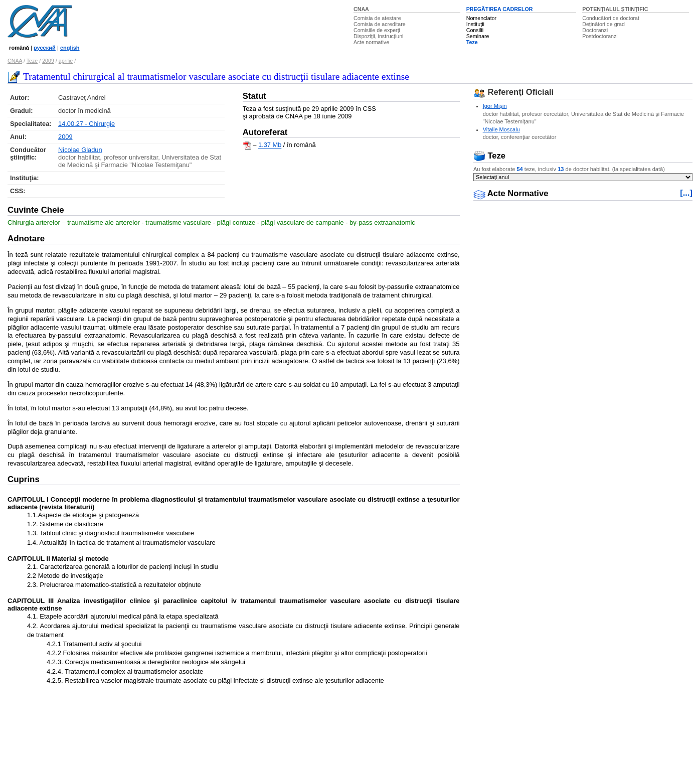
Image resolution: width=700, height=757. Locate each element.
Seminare (478, 36)
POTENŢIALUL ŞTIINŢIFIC (615, 9)
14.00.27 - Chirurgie (86, 124)
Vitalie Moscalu (501, 129)
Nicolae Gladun (80, 150)
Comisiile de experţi (377, 30)
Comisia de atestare (377, 18)
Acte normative (371, 42)
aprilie (66, 61)
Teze (472, 42)
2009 (48, 61)
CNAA (361, 9)
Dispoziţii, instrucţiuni (379, 36)
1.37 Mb (270, 145)
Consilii (475, 30)
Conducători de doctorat (611, 18)
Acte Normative (511, 193)
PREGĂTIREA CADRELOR (500, 9)
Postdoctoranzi (600, 36)
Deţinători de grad (603, 24)
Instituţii (475, 24)
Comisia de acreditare (380, 24)
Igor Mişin (495, 106)
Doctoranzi (595, 30)
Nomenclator (481, 18)
